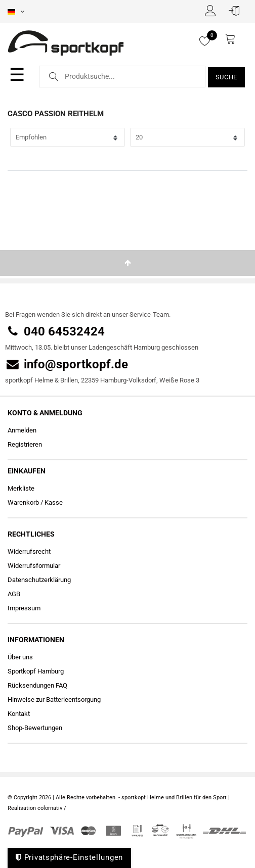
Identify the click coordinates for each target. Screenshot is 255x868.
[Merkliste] (209, 41)
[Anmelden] (237, 11)
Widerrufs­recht (29, 551)
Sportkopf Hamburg (36, 671)
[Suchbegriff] (122, 77)
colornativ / (52, 808)
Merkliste (21, 488)
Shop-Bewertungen (35, 728)
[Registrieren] (213, 11)
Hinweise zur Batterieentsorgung (54, 700)
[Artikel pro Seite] (187, 137)
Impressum (24, 608)
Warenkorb (23, 502)
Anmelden (22, 430)
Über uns (20, 657)
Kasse (54, 502)
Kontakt (19, 714)
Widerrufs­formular (34, 566)
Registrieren (25, 444)
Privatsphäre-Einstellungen (69, 857)
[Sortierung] (68, 137)
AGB (14, 594)
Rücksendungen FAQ (37, 685)
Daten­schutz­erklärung (39, 580)
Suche (227, 77)
